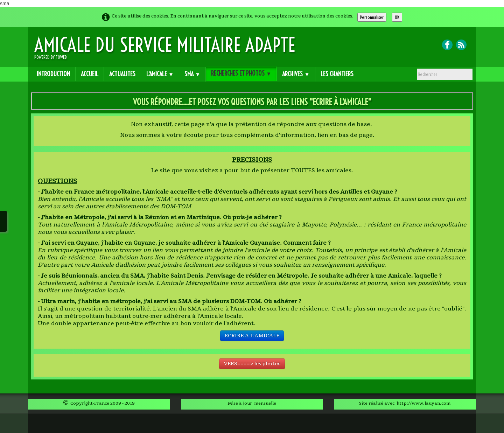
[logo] (167, 50)
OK (397, 17)
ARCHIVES (296, 74)
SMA (192, 74)
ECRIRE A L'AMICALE (252, 336)
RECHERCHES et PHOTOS (241, 73)
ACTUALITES (122, 74)
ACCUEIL (90, 74)
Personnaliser (372, 17)
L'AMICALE (160, 74)
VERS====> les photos (252, 364)
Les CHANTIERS (337, 74)
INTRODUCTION (53, 74)
